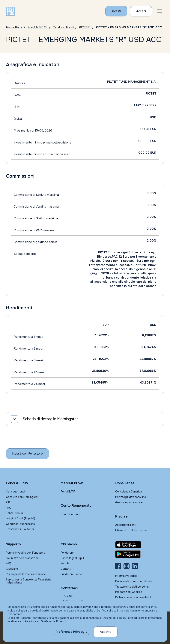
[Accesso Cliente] (141, 11)
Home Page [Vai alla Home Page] (14, 27)
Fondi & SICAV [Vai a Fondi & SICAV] (37, 27)
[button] (160, 11)
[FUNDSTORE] (10, 11)
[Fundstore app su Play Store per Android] (140, 554)
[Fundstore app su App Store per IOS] (140, 545)
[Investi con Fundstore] (116, 11)
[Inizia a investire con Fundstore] (27, 454)
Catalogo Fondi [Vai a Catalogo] (63, 27)
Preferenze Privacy (70, 632)
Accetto (106, 632)
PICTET (84, 27)
